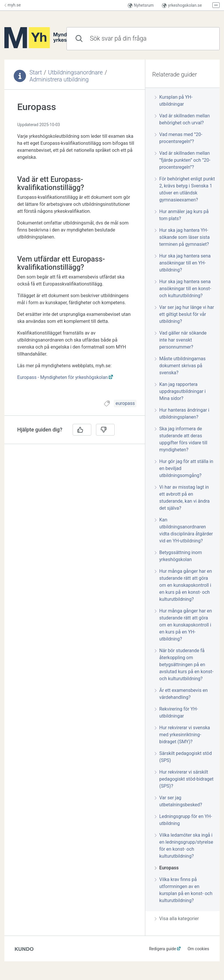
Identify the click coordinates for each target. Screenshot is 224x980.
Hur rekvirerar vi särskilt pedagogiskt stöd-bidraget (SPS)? (184, 779)
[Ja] (82, 430)
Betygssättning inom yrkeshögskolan (178, 556)
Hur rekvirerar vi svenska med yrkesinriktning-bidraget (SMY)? (182, 735)
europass (125, 403)
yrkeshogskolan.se (182, 5)
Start (36, 72)
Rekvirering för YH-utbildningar (176, 712)
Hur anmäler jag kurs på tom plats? (182, 215)
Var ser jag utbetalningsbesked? (178, 801)
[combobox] (143, 39)
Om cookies (198, 949)
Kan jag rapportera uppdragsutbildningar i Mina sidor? (180, 391)
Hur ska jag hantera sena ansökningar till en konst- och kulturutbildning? (183, 289)
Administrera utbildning (59, 79)
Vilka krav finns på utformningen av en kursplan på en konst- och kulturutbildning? (183, 890)
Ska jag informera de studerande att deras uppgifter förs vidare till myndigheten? (181, 439)
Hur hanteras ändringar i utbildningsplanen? (182, 414)
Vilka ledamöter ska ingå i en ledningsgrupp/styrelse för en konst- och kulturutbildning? (184, 846)
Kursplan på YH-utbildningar (174, 101)
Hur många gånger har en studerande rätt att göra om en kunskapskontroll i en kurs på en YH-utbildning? (183, 625)
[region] (75, 248)
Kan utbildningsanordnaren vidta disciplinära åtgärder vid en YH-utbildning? (184, 530)
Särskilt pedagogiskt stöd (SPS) (183, 757)
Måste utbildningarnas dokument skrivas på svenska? (180, 366)
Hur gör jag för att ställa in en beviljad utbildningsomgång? (184, 468)
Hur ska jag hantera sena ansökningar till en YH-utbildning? (183, 263)
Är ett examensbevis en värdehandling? (181, 694)
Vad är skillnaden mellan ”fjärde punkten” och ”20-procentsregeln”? (182, 160)
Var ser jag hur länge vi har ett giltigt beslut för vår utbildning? (184, 314)
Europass (167, 868)
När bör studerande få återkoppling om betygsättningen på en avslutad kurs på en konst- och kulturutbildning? (184, 665)
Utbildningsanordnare (76, 72)
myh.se (13, 5)
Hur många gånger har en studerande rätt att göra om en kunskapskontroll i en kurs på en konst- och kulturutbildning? (183, 585)
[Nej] (105, 430)
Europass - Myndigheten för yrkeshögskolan (62, 377)
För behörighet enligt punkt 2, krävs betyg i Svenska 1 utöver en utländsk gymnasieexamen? (185, 189)
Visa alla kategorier (177, 919)
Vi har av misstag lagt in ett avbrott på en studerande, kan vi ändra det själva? (182, 498)
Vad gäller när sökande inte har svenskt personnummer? (181, 340)
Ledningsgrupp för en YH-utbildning (183, 820)
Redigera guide (163, 949)
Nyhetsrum (141, 5)
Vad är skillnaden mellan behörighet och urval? (182, 119)
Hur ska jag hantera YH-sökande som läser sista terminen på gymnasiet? (182, 237)
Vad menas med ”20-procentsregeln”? (178, 138)
